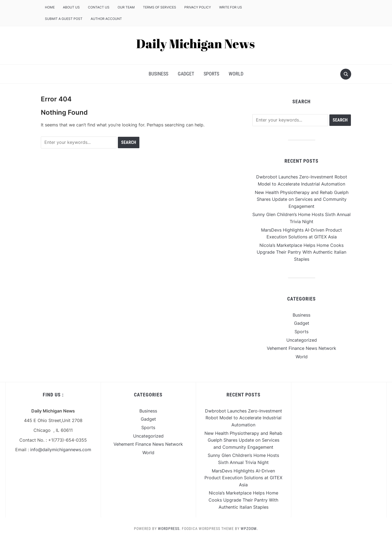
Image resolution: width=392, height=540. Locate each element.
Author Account (106, 19)
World (236, 74)
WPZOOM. (249, 529)
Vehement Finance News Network (301, 348)
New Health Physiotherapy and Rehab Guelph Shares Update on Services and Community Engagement (302, 199)
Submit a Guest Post (64, 19)
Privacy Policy (198, 7)
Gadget (186, 74)
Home (50, 7)
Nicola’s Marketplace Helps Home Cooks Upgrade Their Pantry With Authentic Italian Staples (301, 252)
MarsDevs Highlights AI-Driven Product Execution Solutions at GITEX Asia (243, 478)
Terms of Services (160, 7)
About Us (71, 7)
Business (158, 74)
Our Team (126, 7)
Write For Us (231, 7)
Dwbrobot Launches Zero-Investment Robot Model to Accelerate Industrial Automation (244, 418)
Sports (211, 74)
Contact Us (99, 7)
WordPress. (169, 529)
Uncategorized (302, 340)
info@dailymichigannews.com (61, 450)
